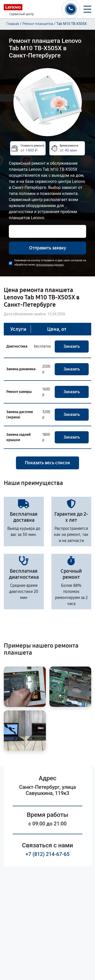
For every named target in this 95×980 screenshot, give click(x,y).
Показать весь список (48, 463)
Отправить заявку (48, 248)
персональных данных (50, 265)
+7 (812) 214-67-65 (48, 854)
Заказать (72, 346)
